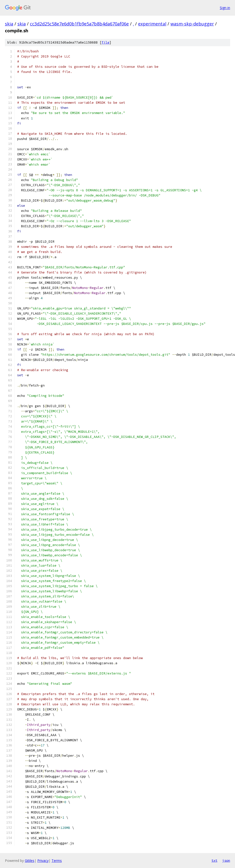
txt (214, 860)
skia (9, 24)
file (105, 42)
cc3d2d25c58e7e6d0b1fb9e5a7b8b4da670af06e (79, 24)
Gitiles (30, 861)
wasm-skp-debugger (192, 24)
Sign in (225, 8)
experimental (152, 24)
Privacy (43, 861)
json (226, 860)
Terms (57, 861)
